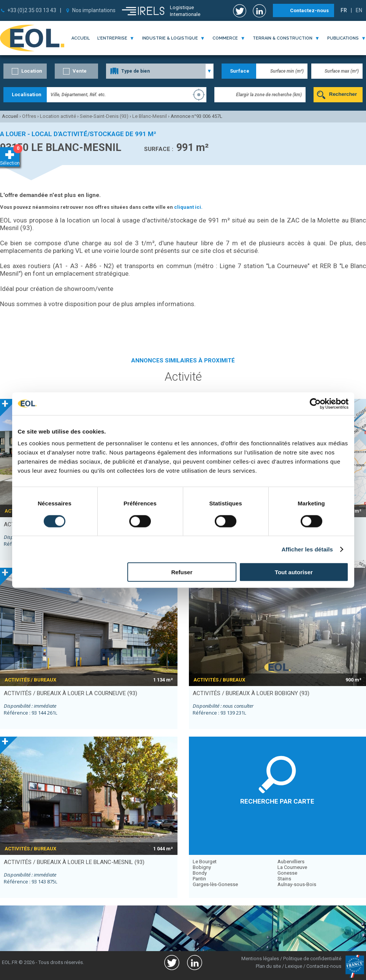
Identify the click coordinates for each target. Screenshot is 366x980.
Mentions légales (260, 959)
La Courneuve (292, 867)
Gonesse (287, 873)
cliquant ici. (188, 207)
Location (32, 71)
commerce (225, 38)
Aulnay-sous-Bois (297, 884)
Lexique (294, 966)
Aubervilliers (291, 862)
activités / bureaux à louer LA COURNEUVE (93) (71, 693)
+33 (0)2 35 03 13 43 (32, 10)
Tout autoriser (294, 572)
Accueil (81, 38)
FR (344, 10)
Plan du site (268, 966)
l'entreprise (112, 38)
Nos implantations (94, 10)
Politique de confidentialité (312, 959)
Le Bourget (205, 862)
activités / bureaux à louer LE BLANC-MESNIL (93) (74, 862)
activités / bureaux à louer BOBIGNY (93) (251, 693)
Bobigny (202, 867)
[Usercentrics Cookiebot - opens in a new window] (315, 403)
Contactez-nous (309, 10)
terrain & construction (283, 38)
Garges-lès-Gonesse (215, 884)
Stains (284, 879)
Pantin (199, 879)
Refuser (182, 572)
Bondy (200, 873)
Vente (80, 71)
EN (359, 10)
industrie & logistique (170, 38)
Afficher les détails (307, 549)
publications (343, 38)
